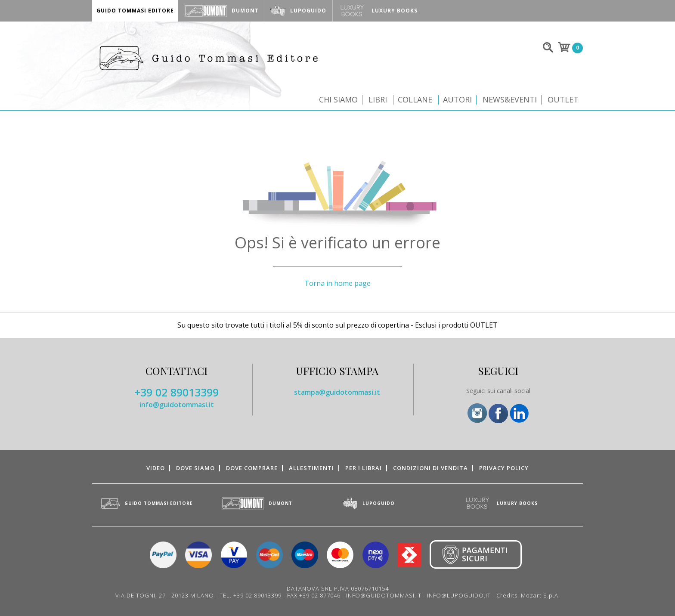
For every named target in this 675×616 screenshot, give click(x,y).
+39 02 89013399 (176, 392)
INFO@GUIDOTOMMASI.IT (384, 595)
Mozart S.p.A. (540, 595)
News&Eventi (510, 99)
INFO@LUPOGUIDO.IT (459, 595)
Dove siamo (195, 468)
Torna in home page (337, 283)
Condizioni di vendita (430, 468)
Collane (415, 99)
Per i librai (364, 468)
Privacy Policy (504, 468)
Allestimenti (311, 468)
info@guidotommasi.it (177, 405)
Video (156, 468)
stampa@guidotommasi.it (337, 392)
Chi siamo (338, 99)
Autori (457, 99)
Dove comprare (252, 468)
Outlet (563, 99)
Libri (378, 99)
